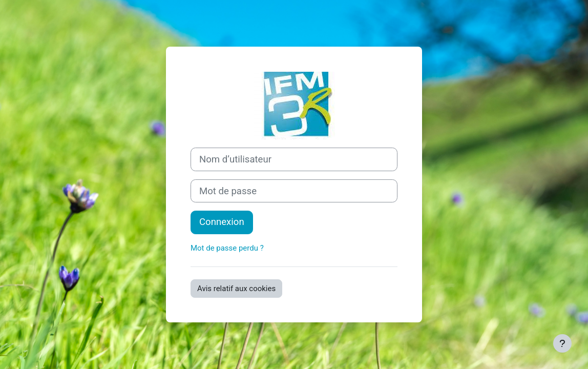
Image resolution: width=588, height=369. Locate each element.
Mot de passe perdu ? (227, 248)
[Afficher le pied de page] (562, 343)
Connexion (222, 222)
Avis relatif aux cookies (236, 289)
